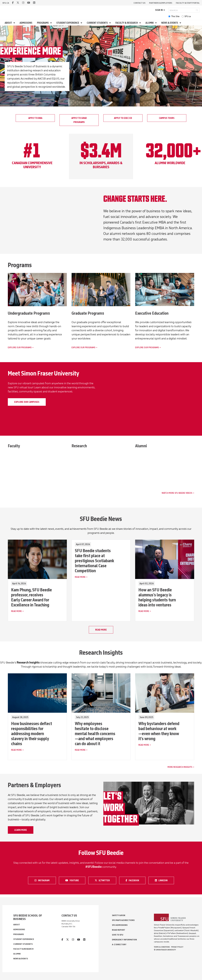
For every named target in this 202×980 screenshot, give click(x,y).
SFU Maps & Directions (123, 920)
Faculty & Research (127, 23)
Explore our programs (20, 347)
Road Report (119, 930)
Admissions (26, 23)
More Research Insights (180, 767)
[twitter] (18, 3)
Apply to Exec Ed (123, 118)
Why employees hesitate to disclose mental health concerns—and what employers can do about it (95, 734)
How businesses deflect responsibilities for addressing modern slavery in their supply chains (32, 734)
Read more (101, 630)
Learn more (21, 830)
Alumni (150, 23)
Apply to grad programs (79, 120)
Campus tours (167, 118)
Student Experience (68, 23)
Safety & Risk (119, 915)
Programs (43, 23)
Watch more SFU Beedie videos (177, 493)
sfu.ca (6, 3)
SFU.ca (188, 16)
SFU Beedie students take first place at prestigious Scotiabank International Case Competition (94, 561)
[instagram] (23, 3)
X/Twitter (103, 880)
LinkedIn (163, 880)
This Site (175, 16)
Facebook (134, 880)
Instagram (43, 880)
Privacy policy (177, 947)
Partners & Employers (161, 3)
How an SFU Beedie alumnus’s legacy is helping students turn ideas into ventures (157, 597)
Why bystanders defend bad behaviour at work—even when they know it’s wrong (159, 731)
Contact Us (139, 3)
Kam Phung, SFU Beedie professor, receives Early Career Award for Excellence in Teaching (31, 597)
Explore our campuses (27, 402)
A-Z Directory (119, 944)
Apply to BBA (35, 118)
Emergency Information (124, 940)
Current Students (97, 23)
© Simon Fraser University (165, 950)
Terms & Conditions (162, 947)
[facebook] (13, 3)
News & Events (170, 23)
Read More (16, 611)
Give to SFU (118, 935)
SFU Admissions (120, 925)
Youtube (74, 880)
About (9, 23)
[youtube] (29, 3)
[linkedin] (34, 3)
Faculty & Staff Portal (188, 3)
